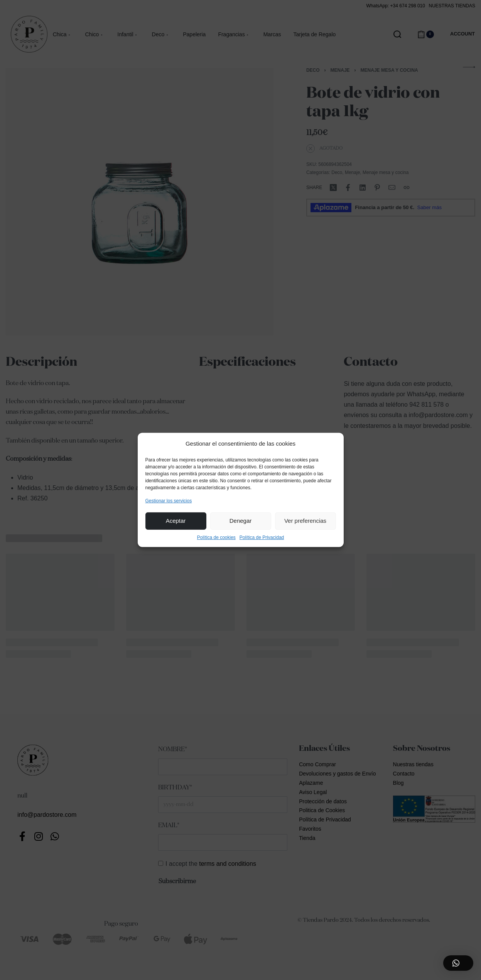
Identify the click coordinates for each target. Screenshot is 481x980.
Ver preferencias (305, 521)
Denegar (241, 521)
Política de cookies (216, 537)
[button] (458, 963)
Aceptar (176, 521)
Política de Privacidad (262, 537)
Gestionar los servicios (169, 500)
